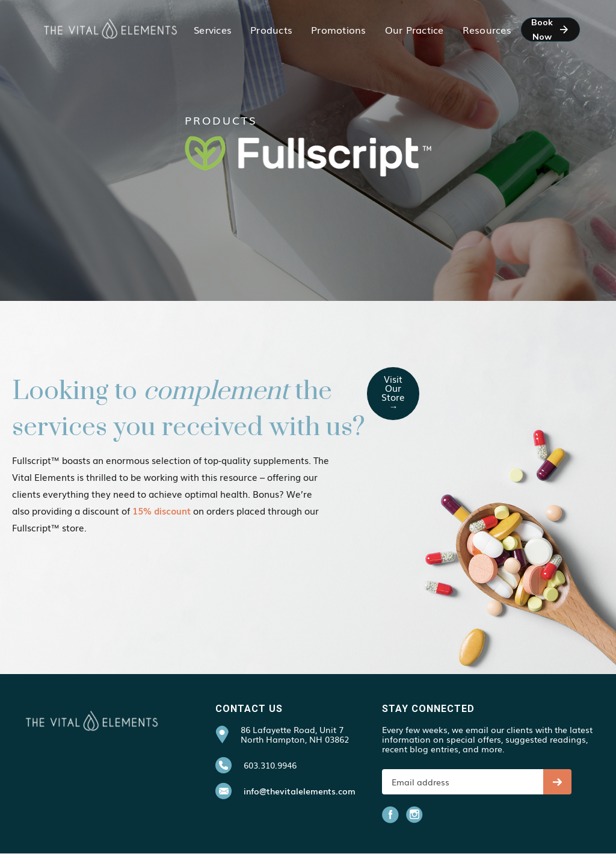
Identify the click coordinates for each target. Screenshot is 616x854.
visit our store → (393, 392)
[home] (110, 29)
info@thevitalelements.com (300, 791)
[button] (213, 29)
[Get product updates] (463, 782)
